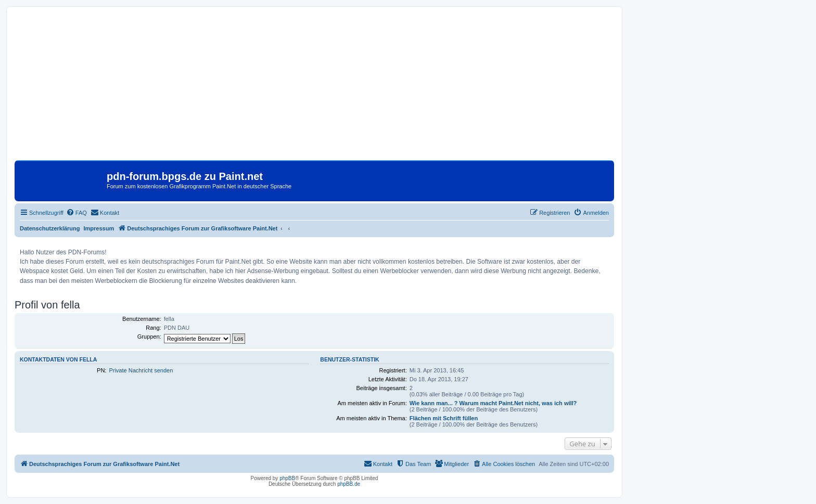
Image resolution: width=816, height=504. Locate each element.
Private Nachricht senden (141, 370)
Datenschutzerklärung (50, 228)
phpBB (287, 478)
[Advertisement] (314, 87)
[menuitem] (76, 213)
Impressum (99, 228)
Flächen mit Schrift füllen (444, 418)
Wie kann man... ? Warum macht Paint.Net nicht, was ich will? (493, 403)
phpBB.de (349, 484)
